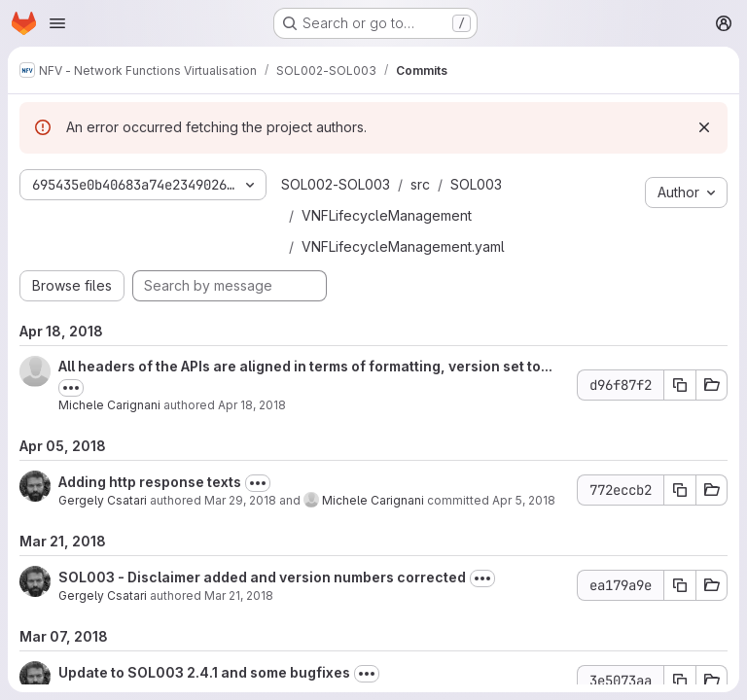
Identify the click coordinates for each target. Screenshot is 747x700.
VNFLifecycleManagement (387, 215)
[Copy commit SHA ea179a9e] (680, 585)
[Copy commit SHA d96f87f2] (680, 385)
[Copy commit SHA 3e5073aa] (680, 681)
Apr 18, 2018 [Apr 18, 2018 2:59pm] (252, 405)
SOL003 (476, 184)
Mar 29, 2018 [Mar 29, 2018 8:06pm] (240, 500)
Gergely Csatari (103, 500)
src (420, 184)
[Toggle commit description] (71, 388)
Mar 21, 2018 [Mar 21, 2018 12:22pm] (239, 595)
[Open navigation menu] (57, 23)
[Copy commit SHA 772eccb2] (680, 490)
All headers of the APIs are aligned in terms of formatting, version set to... (305, 366)
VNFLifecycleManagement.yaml (403, 246)
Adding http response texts (150, 482)
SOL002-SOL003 (336, 184)
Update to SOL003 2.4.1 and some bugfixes (204, 672)
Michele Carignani (109, 405)
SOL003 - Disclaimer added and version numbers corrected (262, 577)
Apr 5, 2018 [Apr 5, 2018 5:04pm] (524, 500)
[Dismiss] (704, 127)
